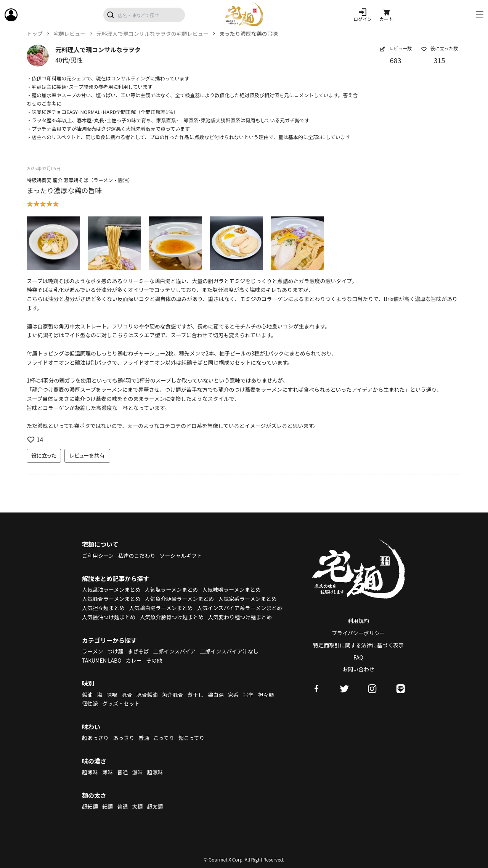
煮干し (196, 695)
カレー (134, 660)
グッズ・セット (121, 703)
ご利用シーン (98, 556)
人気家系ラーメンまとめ (247, 599)
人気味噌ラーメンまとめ (231, 589)
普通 (144, 738)
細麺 (108, 806)
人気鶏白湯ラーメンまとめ (161, 608)
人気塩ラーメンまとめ (171, 589)
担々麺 (266, 695)
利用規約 (358, 621)
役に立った (44, 455)
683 (396, 60)
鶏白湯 (216, 695)
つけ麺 (116, 651)
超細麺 (90, 806)
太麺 (137, 806)
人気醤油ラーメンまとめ (111, 589)
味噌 (112, 695)
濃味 (137, 772)
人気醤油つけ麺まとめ (109, 617)
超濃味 (155, 772)
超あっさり (95, 738)
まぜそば (138, 651)
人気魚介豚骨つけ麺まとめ (172, 617)
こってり (164, 738)
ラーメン (92, 651)
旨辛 (248, 695)
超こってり (191, 738)
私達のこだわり (136, 556)
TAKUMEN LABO (102, 660)
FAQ (358, 657)
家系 (233, 695)
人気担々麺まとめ (103, 608)
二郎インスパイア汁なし (229, 651)
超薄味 (90, 772)
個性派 (90, 703)
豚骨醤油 (147, 695)
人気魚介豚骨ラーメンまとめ (179, 599)
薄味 (108, 772)
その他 (154, 660)
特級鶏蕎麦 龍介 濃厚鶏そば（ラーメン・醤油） (80, 180)
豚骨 (127, 695)
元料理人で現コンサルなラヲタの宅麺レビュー (152, 34)
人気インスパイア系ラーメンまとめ (240, 608)
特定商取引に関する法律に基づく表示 (358, 645)
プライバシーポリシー (358, 633)
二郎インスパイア (174, 651)
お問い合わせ (358, 669)
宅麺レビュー (69, 34)
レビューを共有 (87, 455)
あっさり (124, 738)
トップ (35, 34)
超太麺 (155, 806)
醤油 (87, 695)
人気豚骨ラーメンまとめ (111, 599)
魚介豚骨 (173, 695)
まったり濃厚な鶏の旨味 (64, 190)
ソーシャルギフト (181, 556)
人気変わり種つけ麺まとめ (240, 617)
